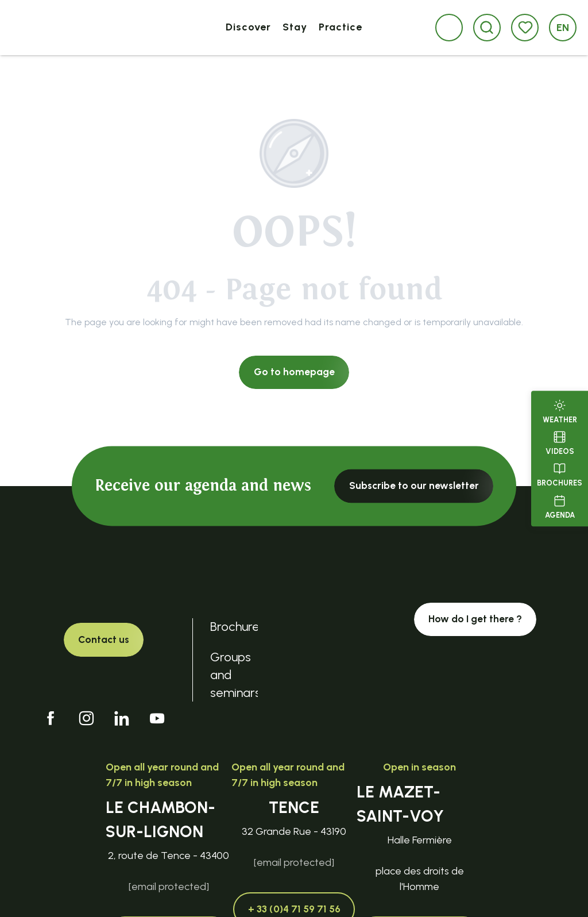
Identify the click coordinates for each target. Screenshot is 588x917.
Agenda (560, 506)
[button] (487, 27)
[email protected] (169, 887)
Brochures (560, 474)
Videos (560, 442)
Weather (560, 410)
